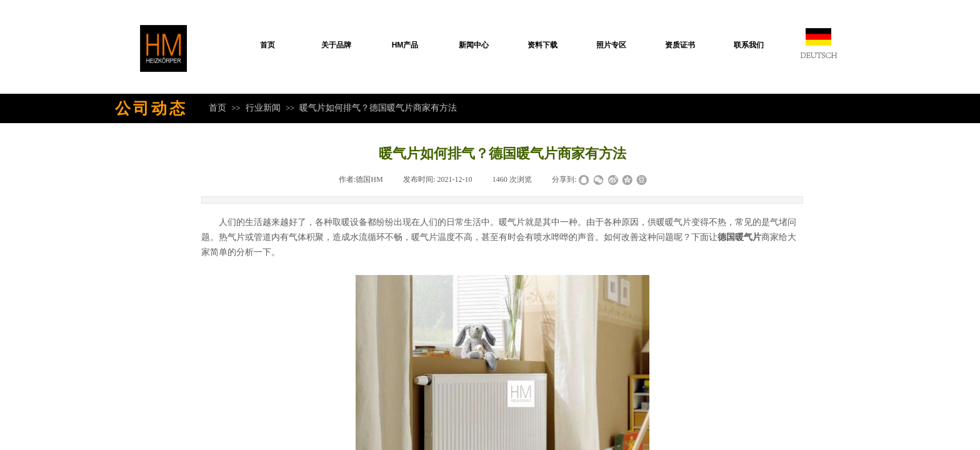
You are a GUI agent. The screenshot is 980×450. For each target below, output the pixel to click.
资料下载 (542, 45)
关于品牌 (336, 45)
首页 (267, 45)
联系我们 (749, 45)
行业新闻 (263, 107)
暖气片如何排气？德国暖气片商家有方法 (378, 107)
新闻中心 (474, 45)
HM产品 (405, 45)
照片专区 (611, 45)
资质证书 (680, 45)
